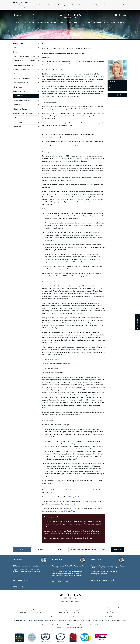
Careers (98, 23)
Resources (87, 23)
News (42, 23)
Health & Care (20, 91)
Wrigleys (18, 43)
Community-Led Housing (24, 65)
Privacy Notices (39, 621)
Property (18, 105)
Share (116, 95)
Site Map (83, 621)
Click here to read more (24, 580)
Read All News (19, 587)
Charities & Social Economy (25, 61)
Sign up (117, 549)
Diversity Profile (51, 621)
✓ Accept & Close (121, 5)
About (18, 23)
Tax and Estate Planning (23, 113)
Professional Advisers (22, 100)
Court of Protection (22, 69)
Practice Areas (30, 23)
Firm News (18, 87)
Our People (110, 23)
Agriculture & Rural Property (25, 56)
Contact (121, 23)
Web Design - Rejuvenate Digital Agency (70, 628)
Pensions (19, 96)
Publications (74, 23)
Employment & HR (21, 83)
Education (18, 74)
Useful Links (122, 621)
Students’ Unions (21, 109)
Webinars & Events (56, 23)
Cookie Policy (62, 621)
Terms (16, 621)
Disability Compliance (26, 621)
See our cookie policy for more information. (25, 7)
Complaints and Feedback (95, 621)
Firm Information (73, 621)
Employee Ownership (22, 78)
